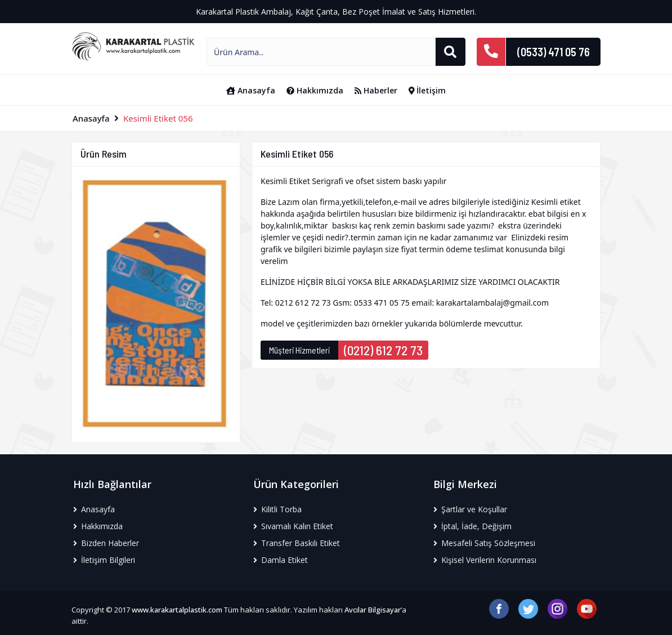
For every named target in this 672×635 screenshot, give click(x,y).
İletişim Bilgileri (104, 560)
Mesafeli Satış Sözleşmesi (484, 543)
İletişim (427, 90)
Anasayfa (251, 90)
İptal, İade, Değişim (472, 526)
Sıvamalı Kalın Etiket (293, 526)
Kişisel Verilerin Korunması (485, 560)
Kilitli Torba (277, 509)
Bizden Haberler (106, 543)
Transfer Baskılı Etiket (297, 543)
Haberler (376, 90)
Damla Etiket (281, 560)
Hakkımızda (315, 90)
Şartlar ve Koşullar (470, 509)
